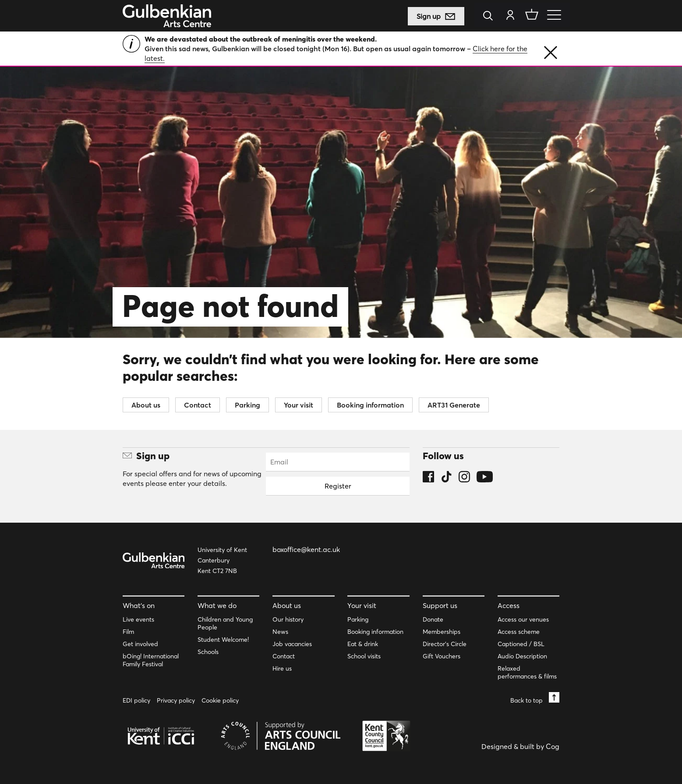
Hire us (282, 668)
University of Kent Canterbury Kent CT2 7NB (222, 560)
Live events (138, 619)
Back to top (535, 698)
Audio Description (522, 656)
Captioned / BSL (521, 644)
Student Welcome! (223, 640)
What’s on (139, 605)
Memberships (442, 632)
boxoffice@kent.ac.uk (306, 549)
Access (509, 605)
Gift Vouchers (442, 656)
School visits (364, 656)
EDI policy (136, 700)
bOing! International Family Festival (151, 660)
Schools (208, 652)
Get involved (140, 644)
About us (146, 405)
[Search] (490, 16)
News (280, 632)
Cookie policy (220, 700)
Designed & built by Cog (520, 746)
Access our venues (523, 619)
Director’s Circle (445, 644)
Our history (288, 619)
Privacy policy (176, 700)
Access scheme (519, 632)
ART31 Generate (454, 405)
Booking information (370, 405)
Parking (247, 405)
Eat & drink (363, 644)
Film (128, 632)
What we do (217, 605)
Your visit (299, 405)
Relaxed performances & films (527, 672)
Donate (433, 619)
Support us (440, 605)
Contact (198, 405)
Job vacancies (292, 644)
